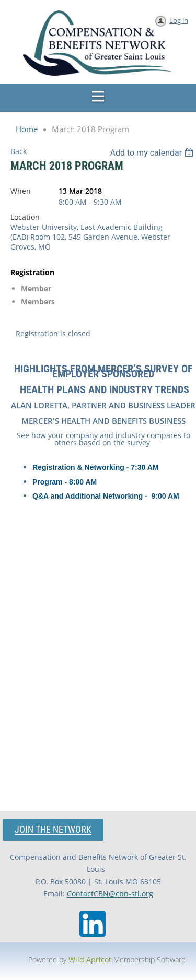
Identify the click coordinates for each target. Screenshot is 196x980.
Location (25, 217)
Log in (179, 20)
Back (19, 151)
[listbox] (153, 153)
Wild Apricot (90, 959)
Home (27, 129)
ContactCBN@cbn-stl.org (110, 894)
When (21, 191)
